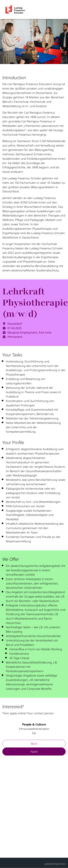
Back (34, 744)
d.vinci (62, 864)
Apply (34, 751)
